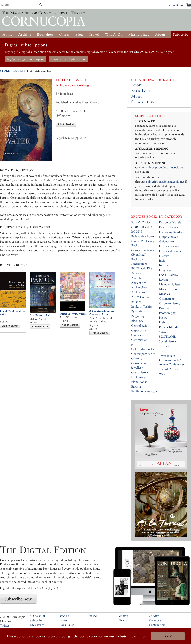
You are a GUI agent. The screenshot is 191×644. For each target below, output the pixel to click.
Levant (164, 279)
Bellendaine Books (143, 236)
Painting (164, 308)
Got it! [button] (168, 636)
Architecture (139, 292)
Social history (168, 341)
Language (165, 270)
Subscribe (181, 34)
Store (5, 71)
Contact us (156, 620)
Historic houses (169, 246)
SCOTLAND (168, 337)
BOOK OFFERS (142, 268)
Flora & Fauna (169, 227)
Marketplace (139, 34)
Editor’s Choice (141, 222)
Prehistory (166, 322)
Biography (138, 316)
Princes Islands (168, 327)
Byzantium (138, 311)
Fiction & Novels (170, 222)
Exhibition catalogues (145, 391)
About (160, 34)
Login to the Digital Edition (69, 59)
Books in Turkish (142, 306)
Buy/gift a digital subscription (26, 59)
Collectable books (143, 349)
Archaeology (139, 287)
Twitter (5, 625)
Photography (167, 313)
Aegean (136, 273)
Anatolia (137, 278)
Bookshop (45, 34)
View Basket (177, 5)
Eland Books (139, 382)
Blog (79, 34)
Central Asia (139, 325)
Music (137, 96)
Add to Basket (66, 124)
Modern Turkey (169, 289)
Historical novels (170, 251)
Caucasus (137, 335)
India (162, 260)
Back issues (37, 625)
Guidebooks (167, 241)
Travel (94, 34)
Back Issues (142, 91)
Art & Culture (140, 297)
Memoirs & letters (171, 284)
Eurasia (136, 387)
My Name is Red (40, 315)
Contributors (157, 625)
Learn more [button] (139, 636)
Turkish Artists (168, 369)
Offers (64, 34)
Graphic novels (169, 237)
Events (123, 620)
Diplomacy (138, 377)
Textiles (164, 346)
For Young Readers (171, 232)
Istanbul (164, 265)
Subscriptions (144, 102)
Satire (163, 332)
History (164, 256)
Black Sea (137, 321)
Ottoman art (167, 299)
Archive (25, 34)
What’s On (114, 34)
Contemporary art (143, 354)
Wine (162, 374)
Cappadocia (139, 330)
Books (18, 71)
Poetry (163, 318)
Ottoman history (170, 303)
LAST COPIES (169, 275)
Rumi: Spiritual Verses (73, 314)
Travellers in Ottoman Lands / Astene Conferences (172, 360)
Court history (140, 372)
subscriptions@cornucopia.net (165, 167)
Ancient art (138, 283)
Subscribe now (18, 599)
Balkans (136, 302)
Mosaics (164, 294)
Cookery (137, 358)
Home (7, 34)
